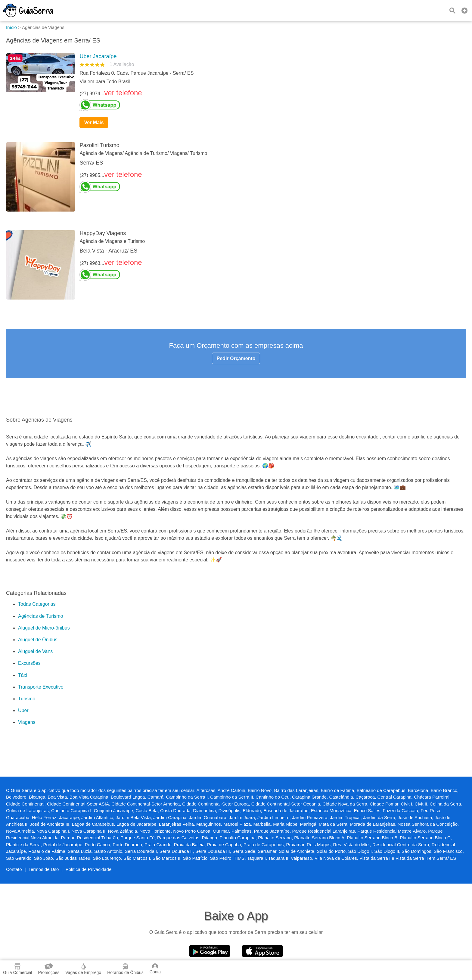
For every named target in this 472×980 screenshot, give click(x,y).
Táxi (23, 675)
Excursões (29, 663)
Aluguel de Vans (35, 651)
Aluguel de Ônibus (38, 640)
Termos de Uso (44, 869)
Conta (155, 969)
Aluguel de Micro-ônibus (44, 628)
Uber (23, 710)
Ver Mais (94, 123)
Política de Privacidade (89, 869)
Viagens (27, 722)
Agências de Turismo (40, 616)
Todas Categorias (37, 604)
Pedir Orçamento (236, 358)
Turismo (27, 699)
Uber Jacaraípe (98, 56)
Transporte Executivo (41, 687)
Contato (14, 869)
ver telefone (123, 93)
